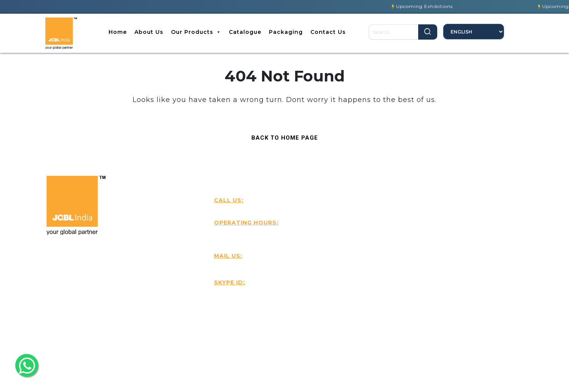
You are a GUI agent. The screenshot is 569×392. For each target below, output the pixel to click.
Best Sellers (472, 216)
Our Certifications (387, 273)
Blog (368, 216)
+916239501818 (240, 209)
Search (428, 32)
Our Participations (388, 287)
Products (374, 230)
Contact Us (328, 32)
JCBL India (239, 293)
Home (118, 32)
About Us (149, 32)
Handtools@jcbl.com (255, 267)
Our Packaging (383, 259)
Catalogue (245, 32)
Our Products (196, 32)
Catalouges (378, 244)
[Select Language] (474, 32)
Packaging (286, 32)
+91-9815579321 (300, 209)
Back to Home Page (281, 136)
